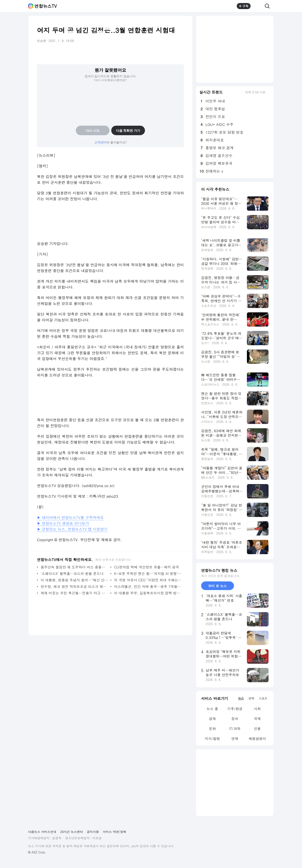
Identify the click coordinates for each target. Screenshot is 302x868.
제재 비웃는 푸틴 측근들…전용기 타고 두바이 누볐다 (74, 593)
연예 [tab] (251, 698)
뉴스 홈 (212, 709)
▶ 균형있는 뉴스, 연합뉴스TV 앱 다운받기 (72, 529)
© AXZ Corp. (37, 852)
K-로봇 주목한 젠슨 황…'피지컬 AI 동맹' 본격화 (148, 574)
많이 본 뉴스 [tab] (217, 586)
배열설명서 (257, 739)
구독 (244, 6)
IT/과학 (235, 729)
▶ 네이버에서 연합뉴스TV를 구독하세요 (70, 517)
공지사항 (93, 832)
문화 (212, 729)
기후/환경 (235, 709)
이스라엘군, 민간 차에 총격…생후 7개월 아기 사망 (148, 586)
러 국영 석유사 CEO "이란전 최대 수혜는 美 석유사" (148, 580)
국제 (257, 719)
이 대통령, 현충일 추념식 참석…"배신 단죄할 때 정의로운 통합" (74, 580)
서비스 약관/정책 (115, 832)
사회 (257, 709)
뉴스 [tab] (241, 698)
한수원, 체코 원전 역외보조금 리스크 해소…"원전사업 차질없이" (74, 586)
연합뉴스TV (46, 6)
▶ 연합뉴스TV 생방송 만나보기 (63, 523)
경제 (212, 719)
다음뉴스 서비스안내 (42, 832)
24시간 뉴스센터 (72, 832)
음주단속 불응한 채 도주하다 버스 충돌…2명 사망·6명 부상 (74, 567)
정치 (235, 719)
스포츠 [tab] (263, 698)
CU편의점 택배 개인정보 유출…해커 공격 (147, 567)
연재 (235, 739)
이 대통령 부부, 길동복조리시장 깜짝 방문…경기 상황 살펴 (148, 593)
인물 (257, 729)
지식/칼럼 (212, 739)
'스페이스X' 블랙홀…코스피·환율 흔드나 (72, 574)
